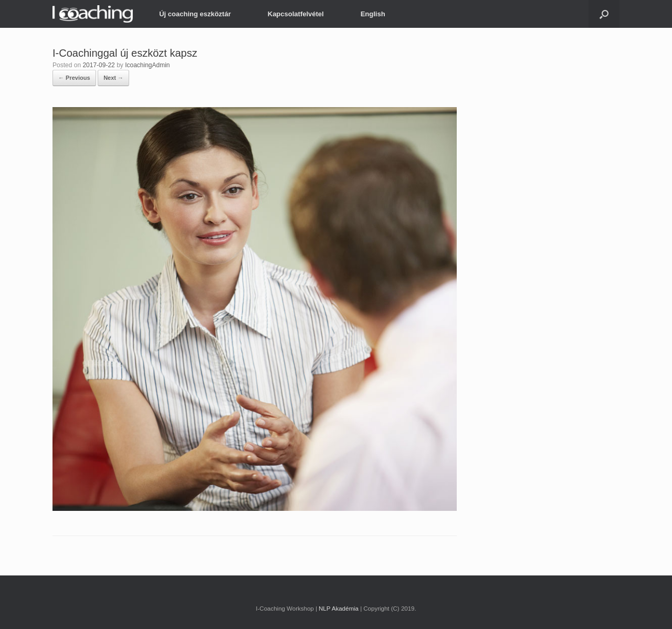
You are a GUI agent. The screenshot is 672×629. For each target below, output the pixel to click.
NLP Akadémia (339, 609)
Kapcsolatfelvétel (296, 14)
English (373, 14)
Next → (113, 78)
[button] (604, 14)
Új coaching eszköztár (195, 14)
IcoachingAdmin (147, 65)
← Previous (74, 78)
